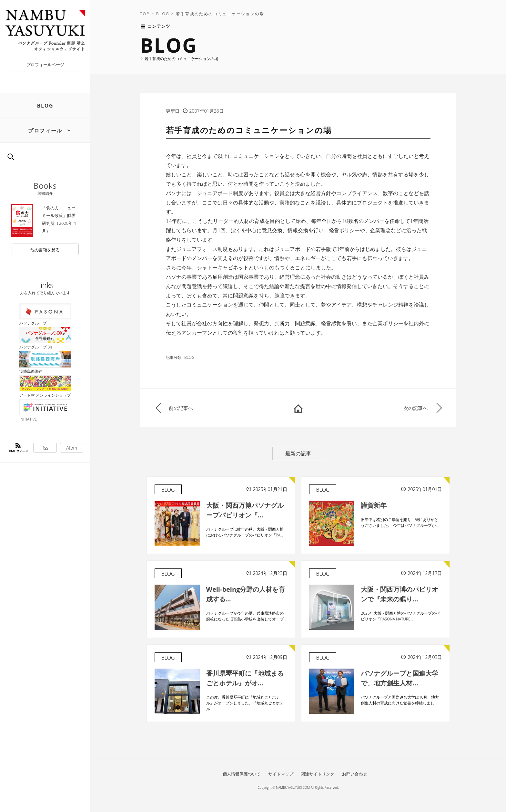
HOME (298, 408)
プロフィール (45, 130)
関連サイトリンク (318, 774)
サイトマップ (281, 774)
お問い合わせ (355, 774)
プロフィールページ (45, 65)
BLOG (45, 106)
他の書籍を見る (45, 250)
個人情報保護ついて (242, 774)
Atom (72, 448)
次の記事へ (415, 408)
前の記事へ (181, 408)
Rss (45, 448)
